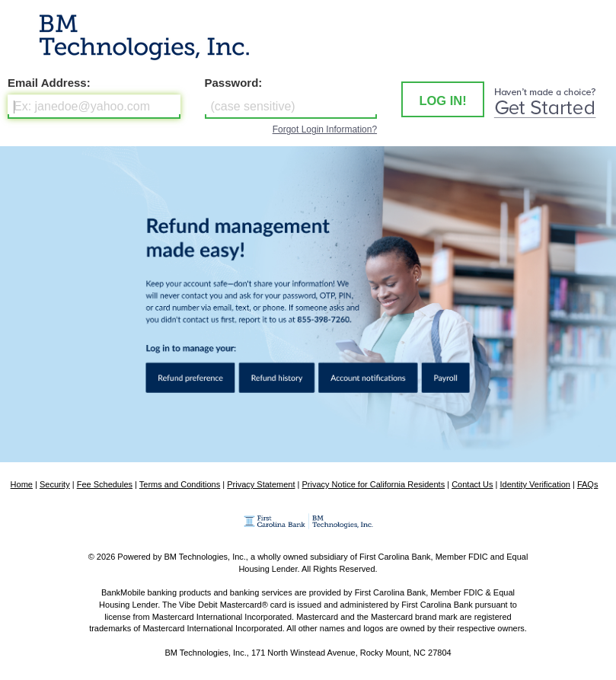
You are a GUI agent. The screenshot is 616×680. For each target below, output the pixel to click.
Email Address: (49, 83)
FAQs (588, 484)
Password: (234, 83)
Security (55, 484)
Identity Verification (535, 484)
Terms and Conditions (180, 484)
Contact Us (472, 484)
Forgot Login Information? (325, 129)
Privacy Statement (261, 484)
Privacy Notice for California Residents (373, 484)
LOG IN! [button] (442, 101)
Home (22, 484)
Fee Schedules (105, 484)
